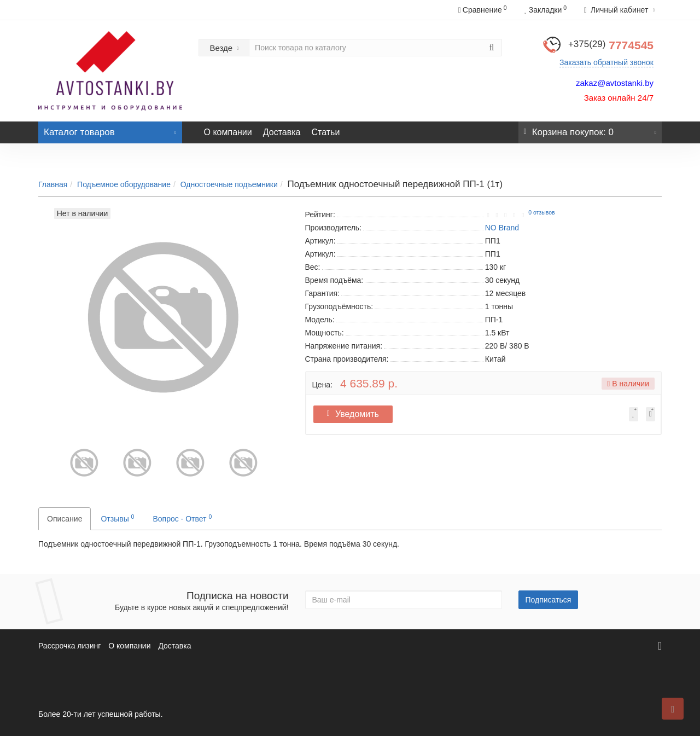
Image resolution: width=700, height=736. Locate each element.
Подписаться (549, 600)
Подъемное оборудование (124, 184)
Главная (53, 184)
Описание (65, 519)
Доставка (282, 132)
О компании (228, 132)
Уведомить (357, 414)
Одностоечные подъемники (229, 184)
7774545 (611, 45)
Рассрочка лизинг (69, 646)
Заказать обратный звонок (606, 62)
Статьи (325, 132)
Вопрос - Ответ (182, 518)
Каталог (110, 129)
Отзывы (117, 518)
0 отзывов (541, 212)
